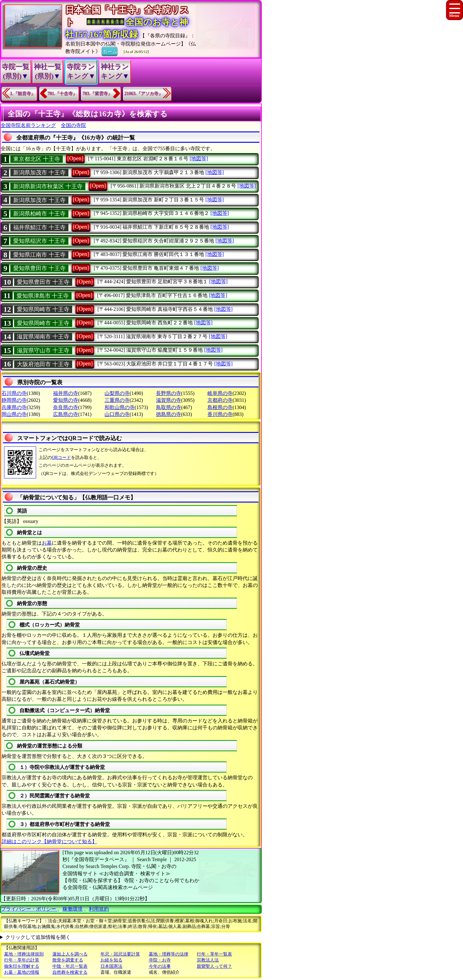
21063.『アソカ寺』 (144, 94)
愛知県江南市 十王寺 (39, 255)
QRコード (61, 458)
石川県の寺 (14, 393)
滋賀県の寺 (169, 400)
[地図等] (199, 159)
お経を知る (111, 960)
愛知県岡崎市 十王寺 (43, 309)
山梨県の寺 (117, 393)
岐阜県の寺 (220, 393)
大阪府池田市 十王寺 (43, 364)
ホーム (110, 51)
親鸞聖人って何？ (214, 966)
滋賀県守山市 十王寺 (43, 350)
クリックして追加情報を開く (38, 937)
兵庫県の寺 (14, 407)
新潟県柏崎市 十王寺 (39, 214)
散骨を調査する (68, 960)
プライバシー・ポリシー (29, 909)
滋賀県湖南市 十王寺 (43, 337)
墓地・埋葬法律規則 (24, 954)
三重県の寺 (117, 400)
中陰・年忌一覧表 (70, 966)
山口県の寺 (117, 414)
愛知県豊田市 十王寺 (39, 268)
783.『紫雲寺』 (97, 94)
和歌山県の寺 (120, 407)
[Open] (75, 158)
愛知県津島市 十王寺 (43, 296)
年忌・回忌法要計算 (120, 954)
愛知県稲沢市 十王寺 (39, 241)
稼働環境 (73, 909)
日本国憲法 (111, 966)
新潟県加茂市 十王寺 (39, 173)
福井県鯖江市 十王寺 (39, 227)
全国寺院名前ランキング (28, 125)
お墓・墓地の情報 (22, 972)
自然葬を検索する (70, 972)
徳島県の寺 (169, 414)
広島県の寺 (66, 414)
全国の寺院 (73, 125)
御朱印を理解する (22, 966)
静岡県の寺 (14, 400)
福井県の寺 (66, 393)
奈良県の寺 (66, 407)
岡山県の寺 (14, 414)
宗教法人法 (208, 960)
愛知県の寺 (66, 400)
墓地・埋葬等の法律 (169, 954)
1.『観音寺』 (23, 94)
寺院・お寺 (160, 960)
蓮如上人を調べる (70, 954)
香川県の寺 (220, 414)
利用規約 (99, 909)
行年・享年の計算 (22, 960)
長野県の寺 (169, 393)
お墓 (47, 543)
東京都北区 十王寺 (37, 159)
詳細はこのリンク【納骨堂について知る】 (49, 842)
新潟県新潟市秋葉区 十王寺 (48, 186)
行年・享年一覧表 (214, 954)
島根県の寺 (220, 407)
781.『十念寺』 (63, 94)
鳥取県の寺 (169, 407)
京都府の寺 (220, 400)
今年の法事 (160, 966)
